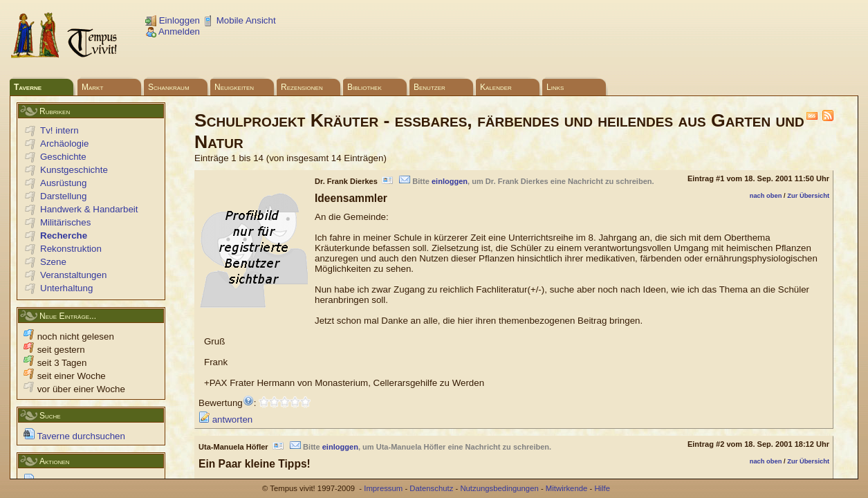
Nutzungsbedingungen (499, 488)
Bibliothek (364, 87)
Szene (53, 262)
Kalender (496, 87)
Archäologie (64, 144)
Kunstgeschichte (74, 170)
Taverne (28, 87)
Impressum (383, 488)
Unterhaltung (66, 288)
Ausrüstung (63, 183)
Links (555, 87)
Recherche (64, 236)
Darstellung (63, 196)
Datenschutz (431, 488)
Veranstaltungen (73, 275)
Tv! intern (59, 130)
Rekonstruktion (71, 249)
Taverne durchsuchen (74, 436)
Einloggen (173, 20)
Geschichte (63, 157)
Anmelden (173, 31)
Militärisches (65, 222)
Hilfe (602, 488)
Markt (92, 87)
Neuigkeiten (234, 87)
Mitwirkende (566, 488)
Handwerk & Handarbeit (89, 209)
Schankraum (169, 87)
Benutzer (430, 87)
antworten (225, 419)
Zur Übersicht (808, 196)
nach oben (766, 196)
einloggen (450, 181)
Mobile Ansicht (239, 20)
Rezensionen (302, 87)
